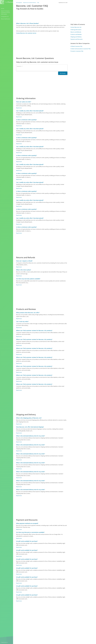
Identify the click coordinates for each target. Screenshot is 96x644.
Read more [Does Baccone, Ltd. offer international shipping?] (19, 433)
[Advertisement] (42, 45)
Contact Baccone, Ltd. (76, 27)
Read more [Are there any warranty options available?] (19, 285)
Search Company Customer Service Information (5, 13)
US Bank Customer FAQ (76, 46)
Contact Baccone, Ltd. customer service (26, 33)
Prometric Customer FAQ (77, 51)
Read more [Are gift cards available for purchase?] (19, 547)
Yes (57, 631)
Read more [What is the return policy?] (19, 276)
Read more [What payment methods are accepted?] (19, 529)
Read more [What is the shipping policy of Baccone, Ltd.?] (19, 424)
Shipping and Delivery (76, 37)
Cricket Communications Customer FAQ (80, 49)
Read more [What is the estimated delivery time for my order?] (19, 442)
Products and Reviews (76, 34)
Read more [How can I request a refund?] (19, 267)
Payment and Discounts (77, 39)
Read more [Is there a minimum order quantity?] (19, 126)
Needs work (62, 631)
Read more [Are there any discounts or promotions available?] (19, 538)
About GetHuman (5, 19)
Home (3, 9)
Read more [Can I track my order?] (19, 328)
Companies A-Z (5, 17)
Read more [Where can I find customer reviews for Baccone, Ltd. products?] (19, 337)
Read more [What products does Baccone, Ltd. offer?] (19, 319)
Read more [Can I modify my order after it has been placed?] (19, 117)
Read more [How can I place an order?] (19, 108)
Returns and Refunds (76, 32)
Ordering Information (76, 30)
